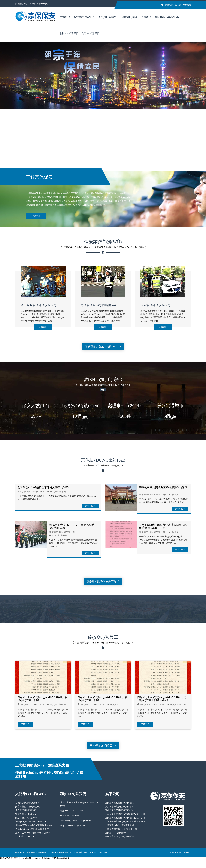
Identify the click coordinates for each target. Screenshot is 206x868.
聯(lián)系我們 (91, 33)
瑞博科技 (187, 852)
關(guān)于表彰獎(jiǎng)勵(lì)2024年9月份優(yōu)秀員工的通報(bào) (162, 699)
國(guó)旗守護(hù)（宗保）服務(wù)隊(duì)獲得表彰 (72, 526)
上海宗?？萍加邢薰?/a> (116, 833)
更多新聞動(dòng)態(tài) (103, 581)
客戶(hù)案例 (130, 17)
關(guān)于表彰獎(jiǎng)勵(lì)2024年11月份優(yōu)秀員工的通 (43, 699)
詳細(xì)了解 (90, 506)
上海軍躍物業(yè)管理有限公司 (120, 825)
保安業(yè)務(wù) (84, 17)
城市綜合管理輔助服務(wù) (38, 305)
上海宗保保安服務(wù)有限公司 (120, 803)
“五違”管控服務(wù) (25, 836)
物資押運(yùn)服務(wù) (26, 814)
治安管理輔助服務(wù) (155, 305)
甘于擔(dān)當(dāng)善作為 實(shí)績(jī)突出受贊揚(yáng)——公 (163, 526)
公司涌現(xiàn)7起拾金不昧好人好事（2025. (43, 487)
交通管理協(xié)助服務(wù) (98, 305)
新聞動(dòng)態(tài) (167, 17)
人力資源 (146, 17)
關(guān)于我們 (69, 33)
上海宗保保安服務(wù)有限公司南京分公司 (125, 822)
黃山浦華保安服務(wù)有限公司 (120, 810)
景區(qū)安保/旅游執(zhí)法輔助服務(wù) (34, 825)
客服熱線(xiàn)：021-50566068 (176, 5)
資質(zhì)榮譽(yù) (108, 17)
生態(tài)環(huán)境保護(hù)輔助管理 (32, 829)
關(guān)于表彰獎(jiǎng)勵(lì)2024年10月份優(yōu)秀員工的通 (103, 699)
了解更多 (36, 216)
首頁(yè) (65, 17)
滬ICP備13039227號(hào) (99, 852)
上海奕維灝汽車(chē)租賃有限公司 (121, 829)
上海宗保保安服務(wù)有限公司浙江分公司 (125, 818)
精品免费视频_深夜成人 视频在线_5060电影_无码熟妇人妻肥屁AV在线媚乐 (35, 858)
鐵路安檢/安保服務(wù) (26, 818)
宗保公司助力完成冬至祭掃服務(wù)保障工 (163, 489)
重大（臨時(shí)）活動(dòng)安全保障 (33, 833)
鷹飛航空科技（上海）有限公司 (120, 836)
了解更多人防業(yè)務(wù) (103, 347)
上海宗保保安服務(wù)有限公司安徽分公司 (125, 814)
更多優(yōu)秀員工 (103, 746)
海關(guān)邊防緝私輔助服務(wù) (31, 822)
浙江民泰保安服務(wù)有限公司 (120, 807)
